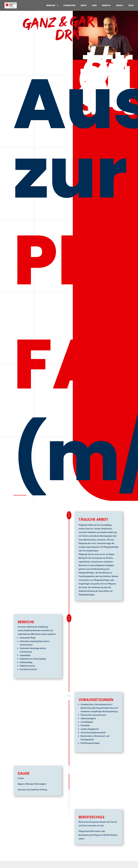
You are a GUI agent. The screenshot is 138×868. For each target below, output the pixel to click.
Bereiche (51, 6)
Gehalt (120, 6)
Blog (131, 6)
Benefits (106, 6)
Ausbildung (69, 6)
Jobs (94, 6)
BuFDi (84, 6)
